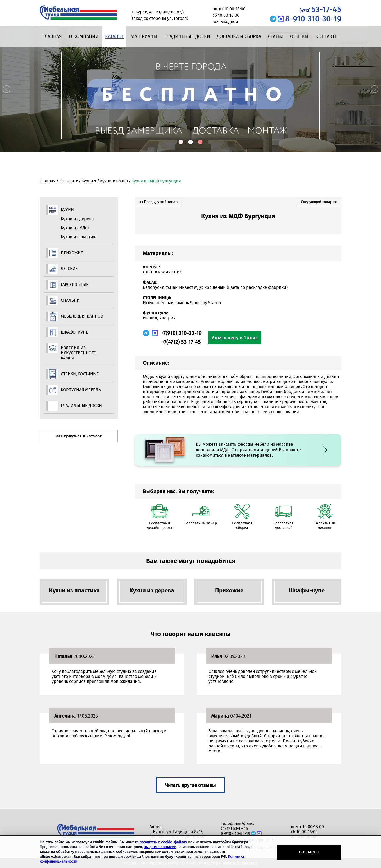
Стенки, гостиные (80, 374)
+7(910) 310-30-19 (181, 333)
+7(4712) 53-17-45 (181, 342)
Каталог (114, 36)
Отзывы (299, 36)
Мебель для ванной (82, 316)
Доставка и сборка (239, 36)
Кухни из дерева (77, 219)
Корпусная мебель (81, 390)
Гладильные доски (187, 36)
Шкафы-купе (74, 332)
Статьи (276, 36)
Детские (69, 269)
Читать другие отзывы (190, 785)
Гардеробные (75, 284)
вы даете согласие (160, 847)
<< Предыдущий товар (158, 202)
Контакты (327, 36)
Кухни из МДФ (114, 181)
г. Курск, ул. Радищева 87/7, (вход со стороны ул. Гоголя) (178, 834)
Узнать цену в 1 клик (235, 338)
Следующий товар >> (319, 202)
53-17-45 (320, 9)
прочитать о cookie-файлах (163, 842)
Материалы (144, 36)
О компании (84, 36)
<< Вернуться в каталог (79, 436)
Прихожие (72, 253)
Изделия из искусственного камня (79, 353)
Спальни (70, 300)
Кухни (87, 181)
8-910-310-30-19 (313, 19)
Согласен (309, 852)
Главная (52, 36)
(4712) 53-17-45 (234, 828)
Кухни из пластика (79, 237)
